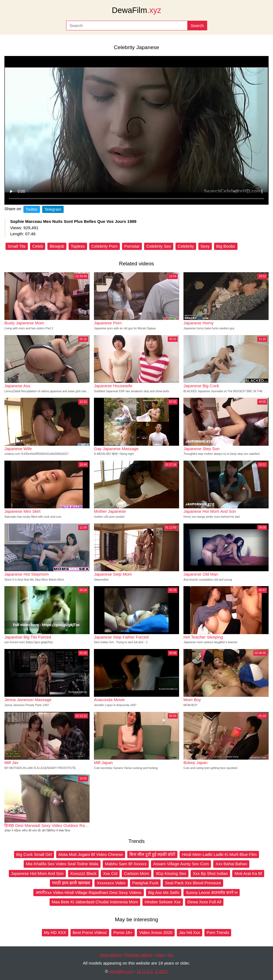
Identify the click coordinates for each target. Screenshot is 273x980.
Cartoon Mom (136, 873)
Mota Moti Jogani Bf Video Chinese (91, 854)
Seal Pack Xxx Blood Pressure (193, 883)
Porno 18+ (123, 932)
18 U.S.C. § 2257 (152, 971)
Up (170, 955)
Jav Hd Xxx (190, 932)
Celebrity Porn (105, 246)
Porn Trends (218, 932)
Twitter (32, 209)
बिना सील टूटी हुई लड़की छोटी (152, 854)
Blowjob (57, 246)
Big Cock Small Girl (34, 854)
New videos (111, 955)
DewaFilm (136, 10)
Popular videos (138, 955)
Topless (78, 246)
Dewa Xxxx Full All (204, 902)
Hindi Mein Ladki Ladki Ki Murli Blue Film (219, 854)
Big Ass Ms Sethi (164, 892)
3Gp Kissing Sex (171, 873)
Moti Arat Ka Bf (248, 873)
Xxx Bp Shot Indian (210, 873)
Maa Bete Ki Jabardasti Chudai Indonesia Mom (95, 902)
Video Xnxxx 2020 (156, 932)
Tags (160, 955)
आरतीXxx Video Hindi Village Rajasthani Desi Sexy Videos (89, 892)
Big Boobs (226, 246)
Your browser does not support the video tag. (136, 130)
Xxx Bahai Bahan (231, 864)
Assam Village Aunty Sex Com (181, 864)
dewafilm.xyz (121, 971)
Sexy (205, 246)
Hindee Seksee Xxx (163, 902)
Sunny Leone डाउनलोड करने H (212, 892)
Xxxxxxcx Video (111, 883)
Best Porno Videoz (90, 932)
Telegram (53, 209)
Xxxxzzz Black (83, 873)
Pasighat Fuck (145, 883)
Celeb (38, 246)
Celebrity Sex (159, 246)
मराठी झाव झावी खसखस (71, 883)
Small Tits (17, 246)
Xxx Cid (110, 873)
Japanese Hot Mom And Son (37, 873)
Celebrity (186, 246)
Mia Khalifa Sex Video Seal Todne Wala (62, 864)
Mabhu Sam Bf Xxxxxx (126, 864)
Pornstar (132, 246)
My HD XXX (55, 932)
